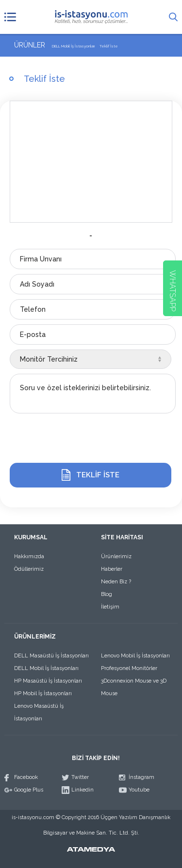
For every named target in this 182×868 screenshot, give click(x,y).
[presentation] (83, 439)
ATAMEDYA (91, 850)
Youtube (139, 790)
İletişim (110, 607)
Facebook (26, 777)
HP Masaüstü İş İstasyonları (48, 681)
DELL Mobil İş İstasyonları (46, 668)
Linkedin (83, 790)
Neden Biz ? (116, 582)
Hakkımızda (29, 556)
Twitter (80, 777)
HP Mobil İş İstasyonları (43, 693)
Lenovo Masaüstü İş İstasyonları (39, 712)
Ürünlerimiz (116, 556)
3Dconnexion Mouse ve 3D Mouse (134, 687)
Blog (107, 594)
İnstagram (141, 777)
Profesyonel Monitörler (129, 668)
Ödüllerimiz (29, 569)
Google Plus (29, 790)
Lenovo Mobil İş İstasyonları (135, 656)
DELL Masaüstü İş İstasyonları (51, 656)
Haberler (112, 569)
